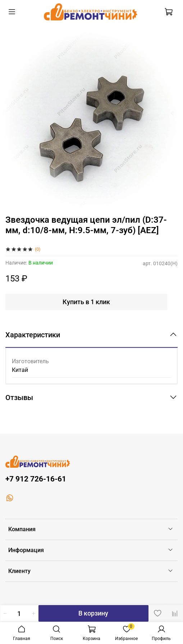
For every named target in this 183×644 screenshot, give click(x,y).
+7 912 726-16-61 (36, 479)
